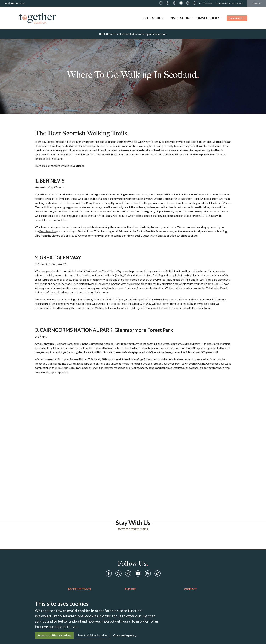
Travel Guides (209, 18)
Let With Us (206, 3)
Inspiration (181, 18)
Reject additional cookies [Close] (93, 635)
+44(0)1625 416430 (15, 3)
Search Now (237, 18)
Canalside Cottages (112, 299)
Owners (256, 3)
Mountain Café (66, 368)
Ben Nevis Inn (48, 231)
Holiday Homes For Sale (229, 3)
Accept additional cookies (54, 635)
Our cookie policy (125, 635)
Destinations (153, 18)
